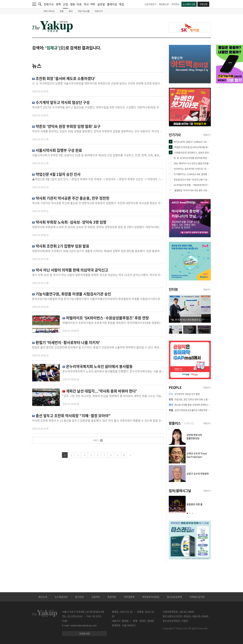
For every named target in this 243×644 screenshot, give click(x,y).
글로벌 (101, 4)
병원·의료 (76, 4)
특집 (122, 4)
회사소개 (43, 597)
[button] (187, 513)
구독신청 (203, 4)
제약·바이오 (49, 11)
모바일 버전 (85, 633)
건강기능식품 (84, 11)
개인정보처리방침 (151, 597)
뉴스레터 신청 (189, 4)
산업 (65, 5)
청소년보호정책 (174, 597)
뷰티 (71, 11)
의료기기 (99, 11)
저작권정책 (129, 597)
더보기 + (207, 135)
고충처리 (96, 597)
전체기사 (49, 4)
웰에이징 (112, 4)
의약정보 (175, 4)
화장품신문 (164, 4)
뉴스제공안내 (61, 597)
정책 (58, 4)
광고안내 (79, 597)
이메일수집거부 (197, 597)
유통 (62, 11)
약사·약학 (89, 4)
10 (124, 455)
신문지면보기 (150, 4)
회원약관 (112, 597)
